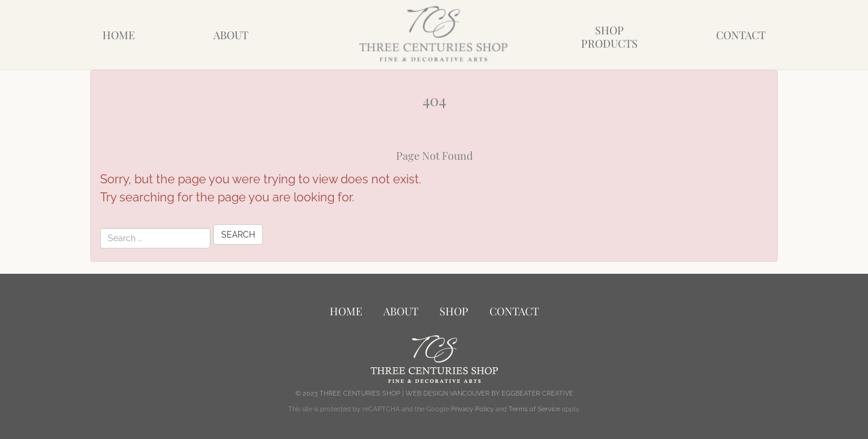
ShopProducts (609, 37)
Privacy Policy (472, 409)
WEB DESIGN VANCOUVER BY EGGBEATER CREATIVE (489, 393)
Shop (454, 311)
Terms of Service (534, 409)
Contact (741, 35)
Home (119, 35)
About (231, 35)
